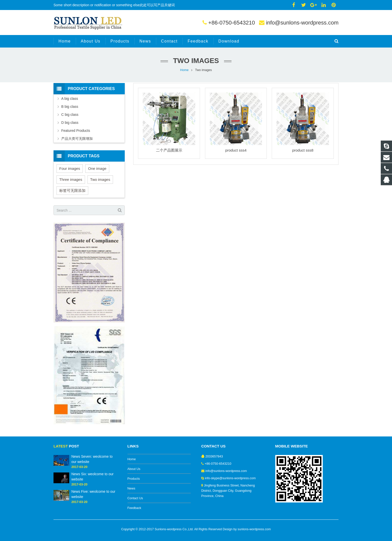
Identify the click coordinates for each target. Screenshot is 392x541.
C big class (70, 115)
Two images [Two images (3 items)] (100, 179)
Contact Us (135, 498)
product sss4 (236, 150)
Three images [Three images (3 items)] (71, 179)
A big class (70, 99)
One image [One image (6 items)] (97, 168)
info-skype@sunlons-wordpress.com (230, 478)
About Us (134, 469)
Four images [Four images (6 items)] (70, 168)
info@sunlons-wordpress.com (302, 23)
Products (134, 479)
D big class (70, 123)
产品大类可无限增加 (77, 139)
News (131, 488)
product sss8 (303, 150)
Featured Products (76, 131)
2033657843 (214, 456)
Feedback (134, 508)
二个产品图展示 (169, 150)
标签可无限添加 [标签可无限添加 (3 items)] (72, 190)
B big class (70, 107)
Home (184, 70)
